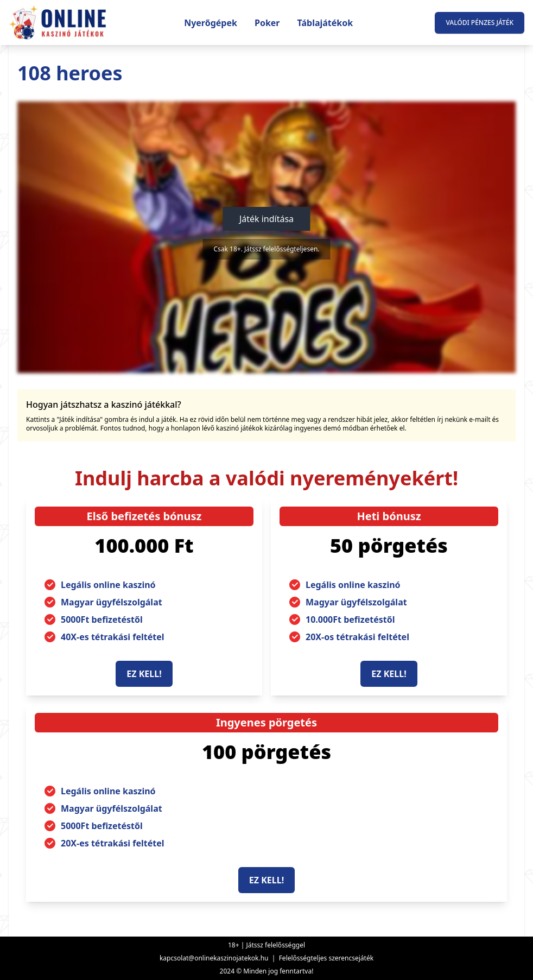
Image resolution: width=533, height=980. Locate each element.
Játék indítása (266, 219)
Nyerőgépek (211, 23)
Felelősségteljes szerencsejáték (326, 958)
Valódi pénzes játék (480, 23)
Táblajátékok (325, 23)
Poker (267, 23)
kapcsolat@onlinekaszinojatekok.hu (214, 958)
